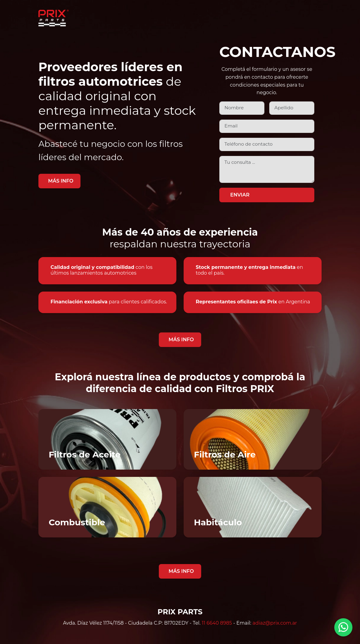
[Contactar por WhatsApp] (343, 627)
